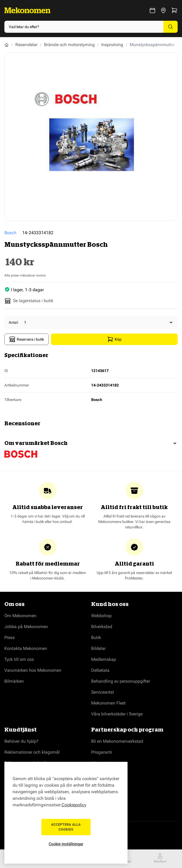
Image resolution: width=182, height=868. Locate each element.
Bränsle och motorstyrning (69, 45)
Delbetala (100, 670)
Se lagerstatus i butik (29, 301)
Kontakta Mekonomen (26, 648)
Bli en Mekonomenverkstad (117, 741)
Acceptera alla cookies (66, 827)
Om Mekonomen (20, 616)
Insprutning (112, 45)
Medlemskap (104, 659)
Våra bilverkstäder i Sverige (117, 714)
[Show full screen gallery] (91, 137)
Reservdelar (26, 45)
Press (10, 637)
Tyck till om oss (19, 659)
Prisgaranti (102, 752)
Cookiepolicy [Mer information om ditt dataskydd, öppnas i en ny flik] (74, 805)
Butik (96, 637)
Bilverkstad (102, 627)
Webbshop (101, 616)
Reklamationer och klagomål (32, 752)
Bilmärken (14, 681)
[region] (66, 813)
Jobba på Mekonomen (26, 627)
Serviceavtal (102, 692)
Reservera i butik (27, 339)
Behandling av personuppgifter (121, 681)
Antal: (14, 322)
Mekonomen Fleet (108, 703)
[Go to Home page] (27, 10)
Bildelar (98, 648)
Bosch (10, 233)
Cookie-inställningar (66, 844)
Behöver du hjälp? (21, 741)
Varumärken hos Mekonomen (33, 670)
